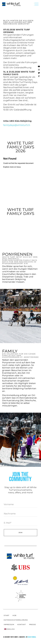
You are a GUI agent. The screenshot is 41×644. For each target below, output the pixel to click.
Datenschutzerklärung (16, 620)
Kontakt (22, 624)
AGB (14, 615)
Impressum (9, 624)
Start (7, 615)
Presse (33, 624)
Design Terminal (32, 637)
